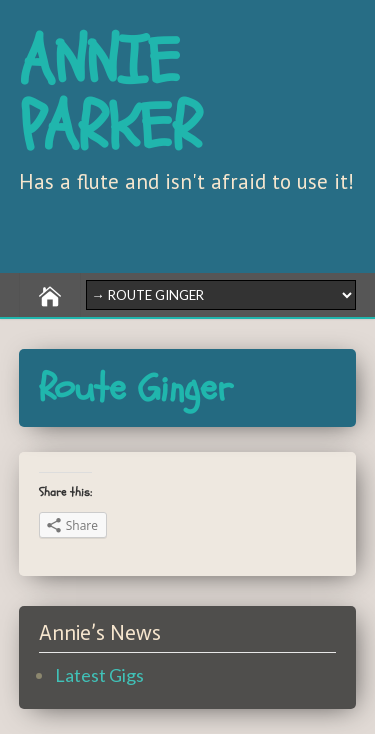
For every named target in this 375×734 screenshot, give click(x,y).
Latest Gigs (99, 675)
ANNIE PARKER (110, 95)
